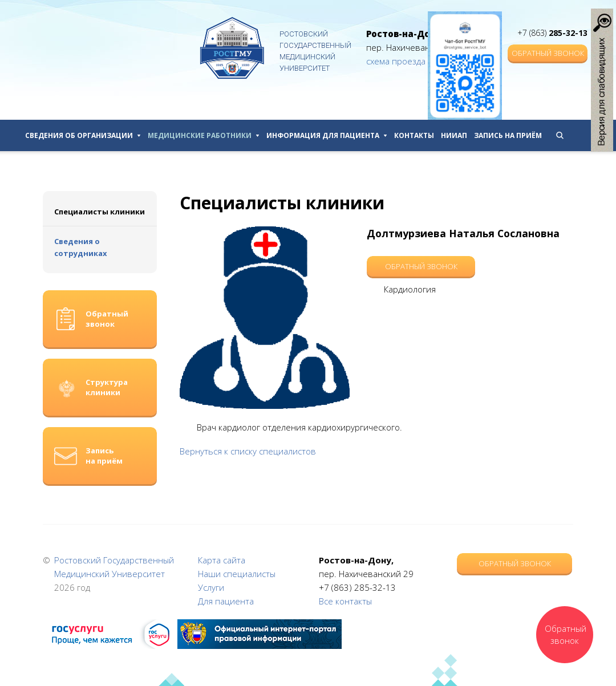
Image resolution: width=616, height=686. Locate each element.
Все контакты (345, 601)
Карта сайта (222, 560)
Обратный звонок (548, 53)
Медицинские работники (204, 135)
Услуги (211, 587)
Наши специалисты (237, 574)
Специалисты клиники (100, 212)
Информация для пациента (327, 135)
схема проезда (396, 61)
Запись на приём (508, 135)
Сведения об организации (83, 135)
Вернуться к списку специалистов (248, 451)
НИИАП (454, 135)
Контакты (414, 135)
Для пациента (226, 601)
